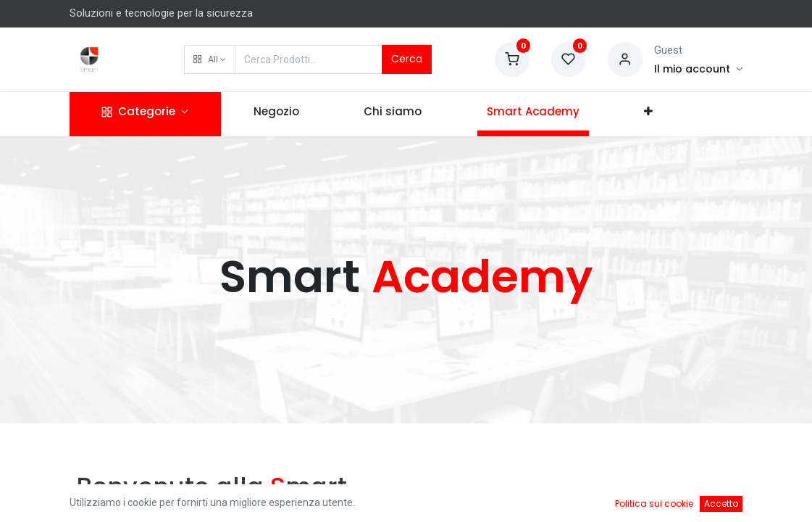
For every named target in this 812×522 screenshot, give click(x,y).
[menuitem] (276, 114)
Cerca (407, 59)
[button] (210, 59)
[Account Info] (699, 69)
